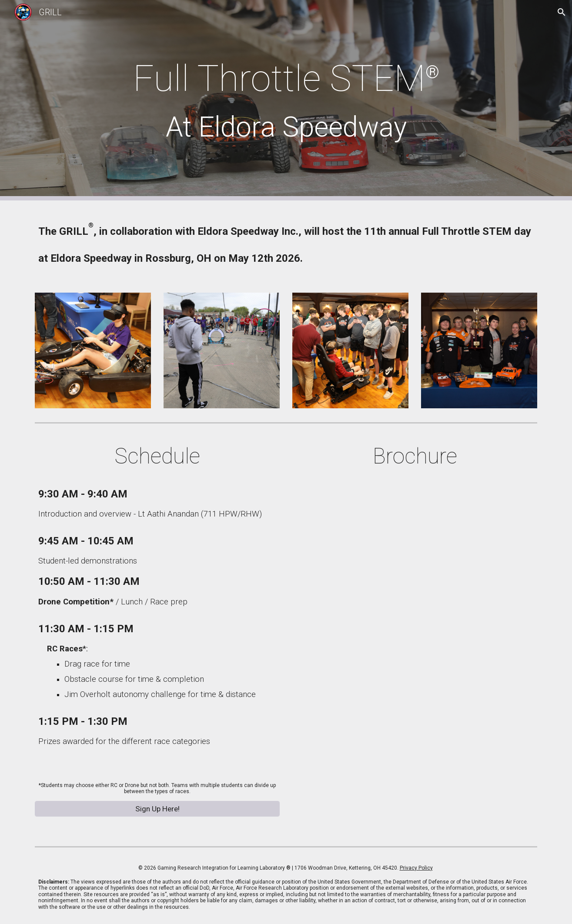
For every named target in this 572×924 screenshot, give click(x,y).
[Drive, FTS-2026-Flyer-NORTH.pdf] (415, 654)
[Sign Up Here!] (157, 809)
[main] (286, 100)
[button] (562, 12)
